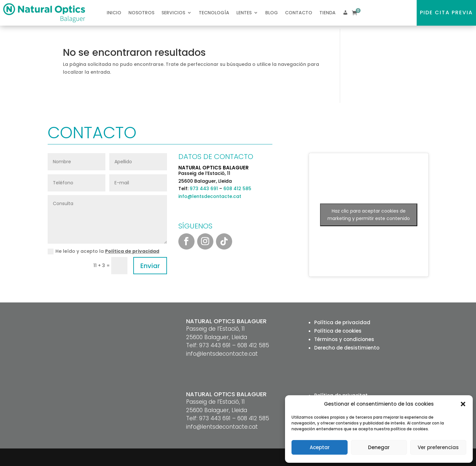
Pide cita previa (446, 12)
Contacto (299, 13)
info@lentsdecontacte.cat (210, 196)
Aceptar (320, 447)
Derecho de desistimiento (347, 348)
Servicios (173, 13)
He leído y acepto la (103, 251)
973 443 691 (204, 189)
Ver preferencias (438, 447)
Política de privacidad (132, 251)
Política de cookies (338, 331)
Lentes (244, 13)
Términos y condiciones (344, 339)
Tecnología (214, 13)
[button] (463, 404)
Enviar (150, 266)
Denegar (379, 447)
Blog (272, 13)
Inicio (114, 13)
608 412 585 (237, 189)
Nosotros (141, 13)
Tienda (327, 13)
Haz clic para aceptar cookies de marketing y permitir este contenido (369, 215)
